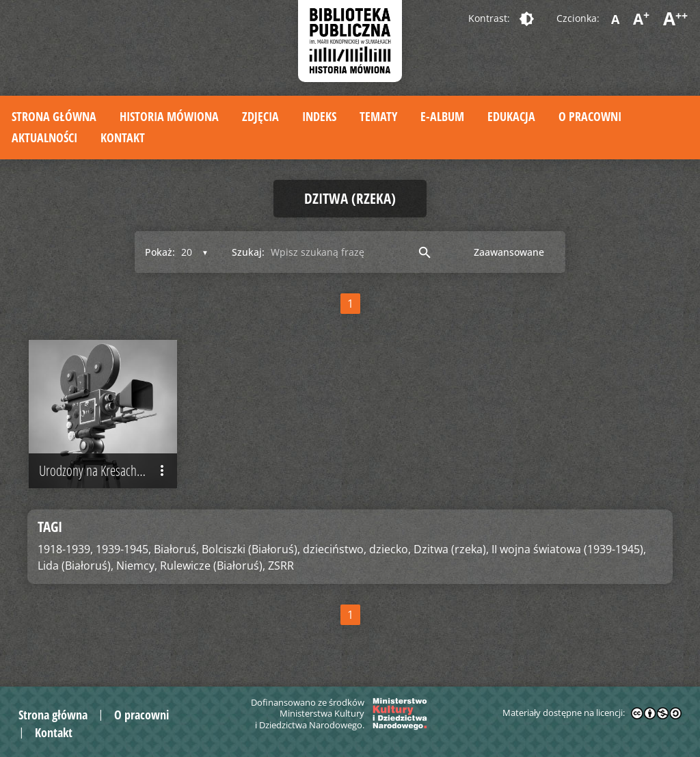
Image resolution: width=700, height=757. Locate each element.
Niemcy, (137, 566)
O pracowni (590, 116)
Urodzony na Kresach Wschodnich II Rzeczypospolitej (108, 470)
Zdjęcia (260, 116)
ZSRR (281, 566)
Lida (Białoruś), (76, 566)
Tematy (378, 116)
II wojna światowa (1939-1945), (569, 549)
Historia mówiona (169, 116)
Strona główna (54, 116)
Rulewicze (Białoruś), (213, 566)
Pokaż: (160, 252)
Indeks (319, 116)
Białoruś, (176, 549)
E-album (442, 116)
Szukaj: (248, 252)
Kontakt (123, 137)
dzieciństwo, (335, 549)
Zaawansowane (509, 252)
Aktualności (44, 137)
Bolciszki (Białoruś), (251, 549)
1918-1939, (65, 549)
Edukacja (511, 116)
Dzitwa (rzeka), (451, 549)
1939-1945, (123, 549)
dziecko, (390, 549)
